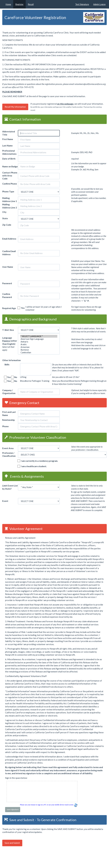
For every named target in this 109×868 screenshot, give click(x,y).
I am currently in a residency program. (39, 461)
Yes (22, 308)
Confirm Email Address (9, 253)
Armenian (39, 347)
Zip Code (7, 225)
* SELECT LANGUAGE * (39, 336)
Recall (31, 4)
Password (7, 283)
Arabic (39, 344)
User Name (8, 267)
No (15, 377)
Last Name (8, 146)
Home (8, 4)
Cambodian (39, 352)
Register (19, 4)
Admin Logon (99, 4)
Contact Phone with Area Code (10, 176)
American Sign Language (39, 339)
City (5, 212)
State (5, 218)
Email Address (9, 239)
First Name (8, 139)
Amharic (39, 342)
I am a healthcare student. (33, 466)
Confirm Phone (10, 184)
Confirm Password (7, 295)
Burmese (39, 350)
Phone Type (8, 191)
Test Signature (82, 4)
